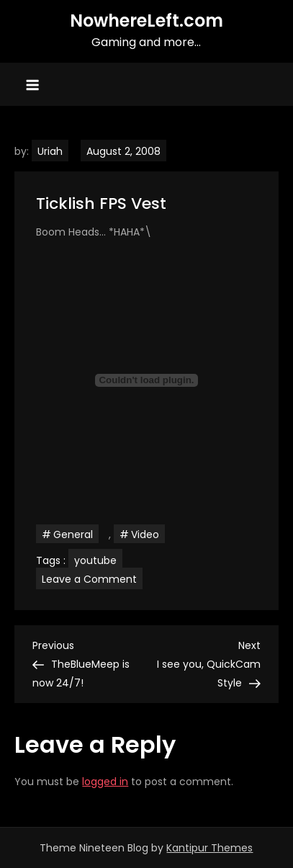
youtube (95, 560)
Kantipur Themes (209, 848)
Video (145, 534)
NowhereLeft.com (146, 21)
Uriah (50, 151)
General (73, 534)
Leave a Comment (92, 578)
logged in (105, 782)
